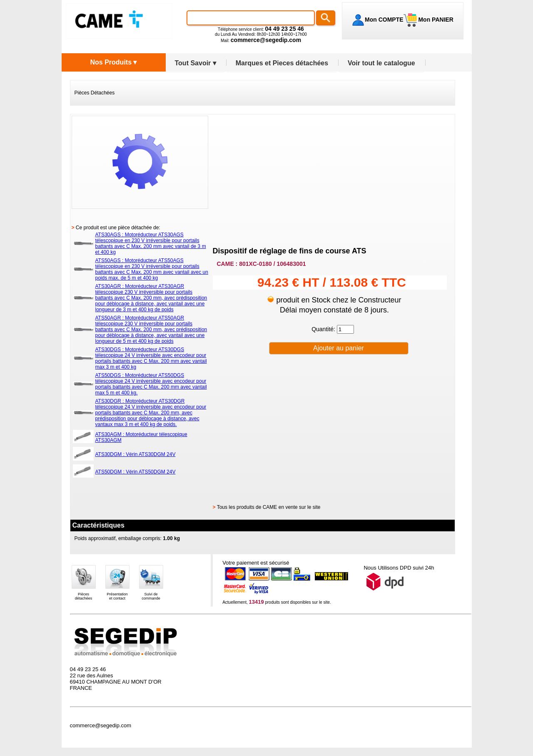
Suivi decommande (151, 596)
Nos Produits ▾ (113, 62)
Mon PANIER (435, 20)
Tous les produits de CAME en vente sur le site (269, 507)
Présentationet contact (117, 596)
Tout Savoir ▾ (196, 63)
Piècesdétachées (84, 596)
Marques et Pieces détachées (282, 63)
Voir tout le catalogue (381, 63)
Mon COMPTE (384, 20)
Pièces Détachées (95, 93)
